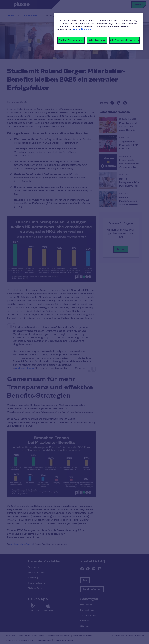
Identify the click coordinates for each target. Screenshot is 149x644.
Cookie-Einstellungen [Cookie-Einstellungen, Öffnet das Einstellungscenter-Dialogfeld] (71, 40)
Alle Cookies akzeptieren (124, 40)
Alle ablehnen (97, 40)
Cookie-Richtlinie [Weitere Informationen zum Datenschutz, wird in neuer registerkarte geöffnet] (82, 29)
